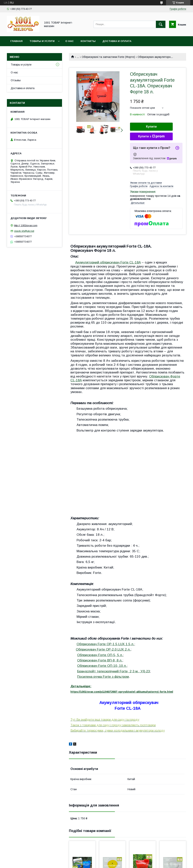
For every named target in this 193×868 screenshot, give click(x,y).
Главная (16, 41)
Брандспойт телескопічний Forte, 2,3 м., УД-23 (114, 671)
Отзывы (16, 80)
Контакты (88, 41)
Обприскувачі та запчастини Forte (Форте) (108, 57)
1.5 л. (130, 644)
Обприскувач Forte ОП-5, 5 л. (100, 655)
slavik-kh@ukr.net (24, 231)
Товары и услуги (42, 41)
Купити (151, 127)
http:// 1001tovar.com (26, 225)
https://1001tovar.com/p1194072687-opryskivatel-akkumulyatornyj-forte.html (122, 692)
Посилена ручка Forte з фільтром (103, 677)
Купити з (151, 136)
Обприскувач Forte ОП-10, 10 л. (102, 666)
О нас (70, 41)
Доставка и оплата (117, 41)
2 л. (128, 649)
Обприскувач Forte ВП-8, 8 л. (100, 660)
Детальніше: (81, 686)
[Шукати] (161, 24)
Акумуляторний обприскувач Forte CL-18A (108, 262)
